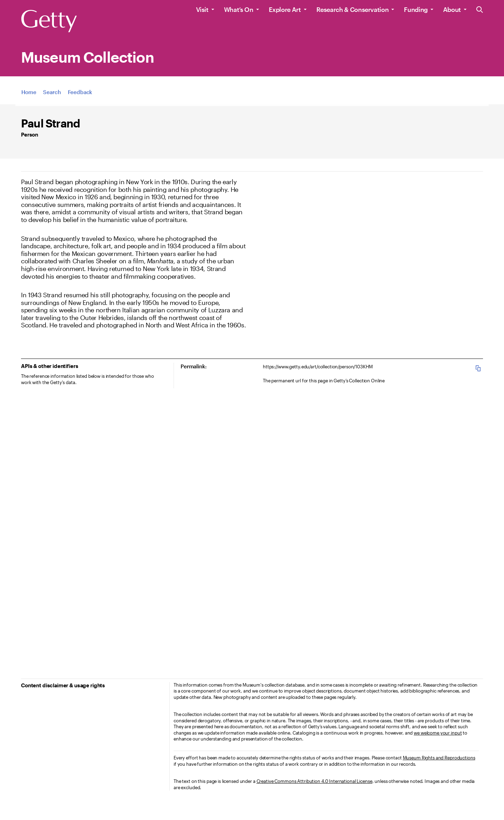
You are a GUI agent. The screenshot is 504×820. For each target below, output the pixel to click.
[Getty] (49, 21)
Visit (202, 9)
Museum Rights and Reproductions (439, 758)
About (452, 9)
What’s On (239, 9)
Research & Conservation (353, 9)
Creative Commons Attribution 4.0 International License (314, 781)
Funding (416, 9)
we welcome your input (438, 733)
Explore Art (285, 9)
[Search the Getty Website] (480, 10)
